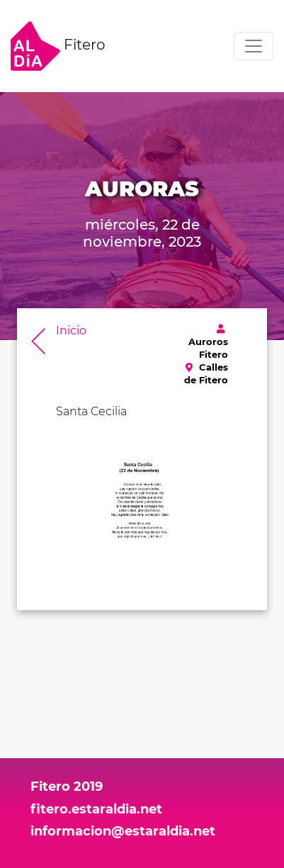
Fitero (58, 46)
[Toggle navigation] (254, 46)
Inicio (71, 331)
